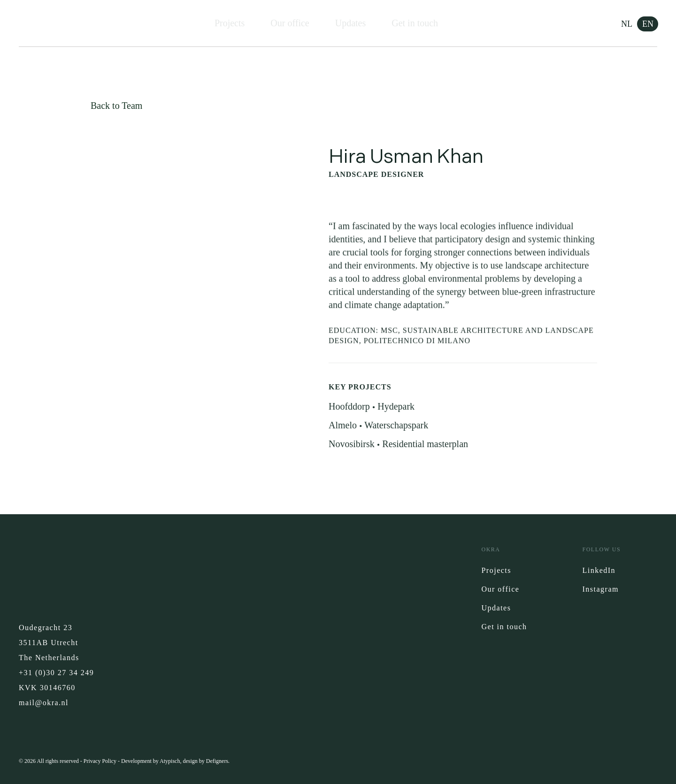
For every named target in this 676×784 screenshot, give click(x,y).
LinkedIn (599, 570)
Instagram (600, 589)
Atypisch (170, 761)
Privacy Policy (100, 761)
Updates (351, 23)
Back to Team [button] (116, 106)
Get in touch (415, 23)
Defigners (217, 761)
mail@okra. (40, 703)
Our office (290, 23)
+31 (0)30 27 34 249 (56, 673)
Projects (230, 23)
